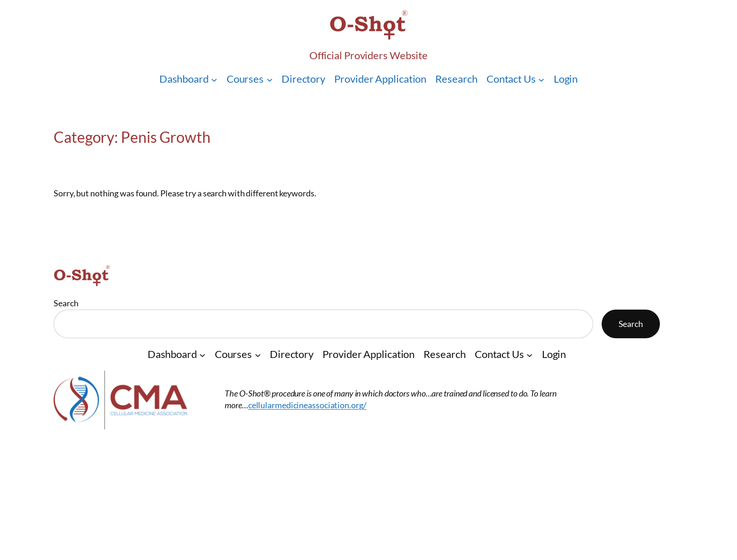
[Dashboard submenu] (214, 79)
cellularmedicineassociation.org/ (307, 405)
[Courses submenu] (270, 79)
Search (66, 303)
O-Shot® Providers (115, 447)
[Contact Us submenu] (541, 79)
